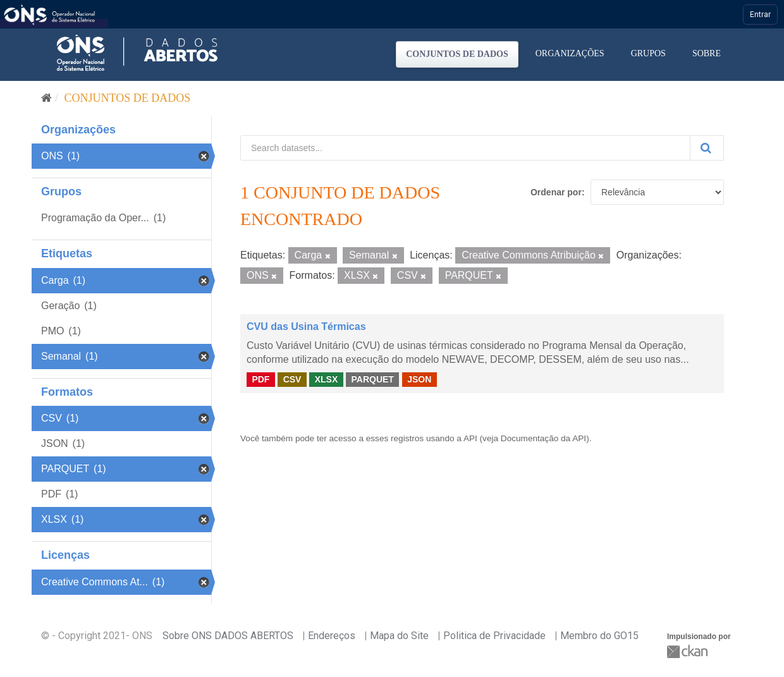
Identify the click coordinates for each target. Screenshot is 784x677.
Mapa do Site (399, 636)
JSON (419, 379)
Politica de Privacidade (494, 636)
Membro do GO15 (599, 636)
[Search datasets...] (465, 148)
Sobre (707, 53)
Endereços (332, 636)
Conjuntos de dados (457, 54)
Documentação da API (543, 438)
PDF (260, 379)
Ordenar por (556, 192)
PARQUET (372, 379)
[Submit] (707, 148)
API (470, 438)
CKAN (689, 651)
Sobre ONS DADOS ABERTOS (228, 636)
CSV (292, 379)
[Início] (46, 98)
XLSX (327, 379)
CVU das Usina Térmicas (306, 326)
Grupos (648, 53)
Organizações (570, 53)
